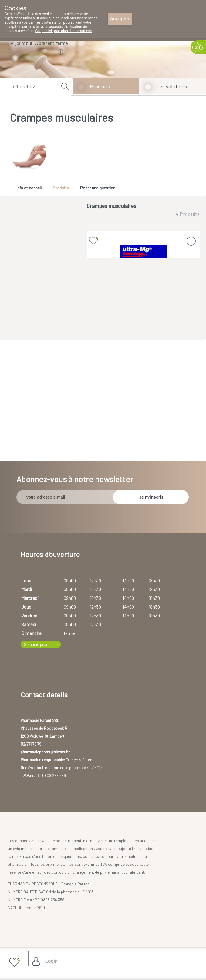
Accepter (120, 19)
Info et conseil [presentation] (29, 188)
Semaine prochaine (41, 714)
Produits (100, 86)
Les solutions (172, 86)
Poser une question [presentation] (98, 188)
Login (51, 961)
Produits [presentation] (61, 188)
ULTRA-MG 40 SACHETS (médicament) (144, 302)
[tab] (31, 189)
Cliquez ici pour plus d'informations (64, 31)
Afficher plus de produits (143, 360)
